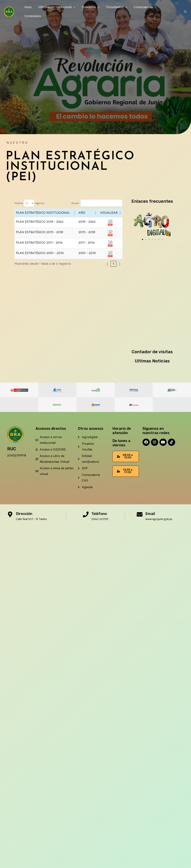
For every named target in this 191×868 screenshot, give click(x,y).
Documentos (113, 11)
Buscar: (76, 203)
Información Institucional (54, 11)
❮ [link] (107, 264)
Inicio (28, 11)
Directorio (88, 11)
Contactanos (169, 11)
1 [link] (113, 264)
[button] (185, 11)
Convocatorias (141, 11)
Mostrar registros (29, 203)
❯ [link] (120, 264)
